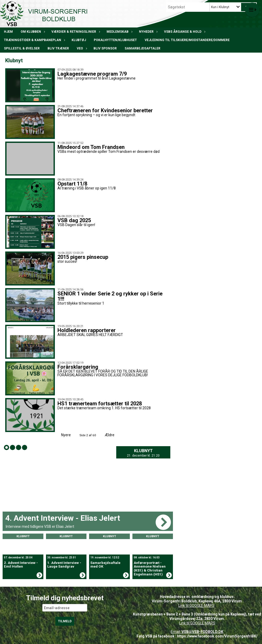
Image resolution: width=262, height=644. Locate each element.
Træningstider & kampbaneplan (34, 40)
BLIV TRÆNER (58, 48)
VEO (81, 48)
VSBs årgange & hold (184, 32)
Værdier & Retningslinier (75, 32)
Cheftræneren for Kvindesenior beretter (105, 110)
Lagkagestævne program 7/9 (92, 74)
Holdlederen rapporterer (87, 330)
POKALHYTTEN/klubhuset (115, 40)
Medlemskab (119, 32)
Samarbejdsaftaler (142, 48)
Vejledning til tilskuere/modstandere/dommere (187, 40)
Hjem (8, 32)
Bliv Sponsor (105, 48)
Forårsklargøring (78, 367)
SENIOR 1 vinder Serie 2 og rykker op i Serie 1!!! (110, 296)
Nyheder (148, 32)
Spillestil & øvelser (22, 48)
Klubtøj (79, 40)
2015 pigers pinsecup (83, 257)
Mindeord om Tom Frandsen (91, 147)
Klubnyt (143, 451)
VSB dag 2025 (74, 220)
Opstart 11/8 (72, 184)
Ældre (113, 435)
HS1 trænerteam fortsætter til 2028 (100, 404)
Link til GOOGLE (191, 606)
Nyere (63, 435)
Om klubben (32, 32)
